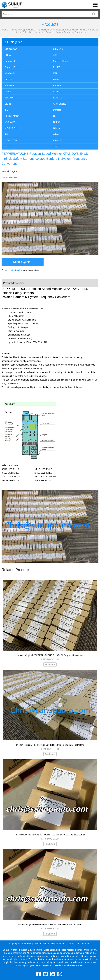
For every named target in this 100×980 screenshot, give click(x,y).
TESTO (57, 146)
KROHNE (58, 140)
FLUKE (57, 67)
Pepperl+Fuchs (28, 30)
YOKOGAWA (11, 49)
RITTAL (8, 55)
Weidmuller (10, 73)
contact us (14, 270)
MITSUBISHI (11, 128)
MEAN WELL (11, 140)
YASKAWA (10, 122)
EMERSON (59, 98)
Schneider (10, 85)
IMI (6, 134)
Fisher (56, 92)
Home (5, 30)
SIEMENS (58, 49)
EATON (8, 79)
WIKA (56, 134)
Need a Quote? (23, 262)
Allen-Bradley (60, 104)
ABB (55, 55)
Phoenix (57, 85)
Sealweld (9, 98)
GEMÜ (56, 122)
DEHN (8, 104)
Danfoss (57, 110)
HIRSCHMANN (12, 116)
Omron (8, 92)
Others (56, 128)
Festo (56, 79)
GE (55, 116)
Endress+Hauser (61, 61)
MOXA (8, 146)
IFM (7, 110)
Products (14, 30)
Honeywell (10, 61)
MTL (55, 73)
